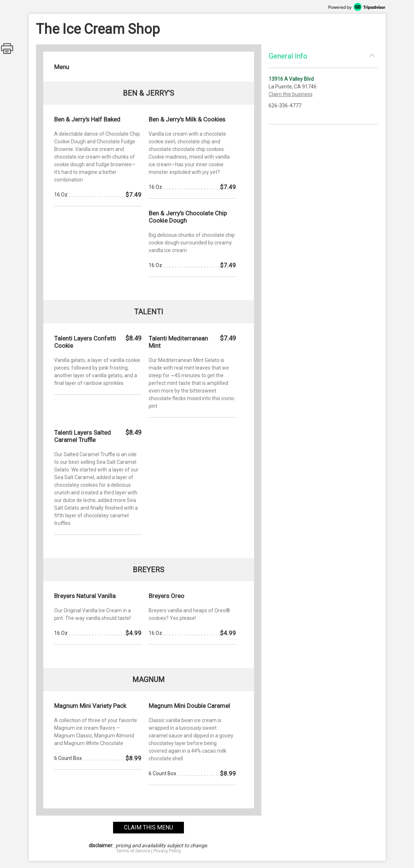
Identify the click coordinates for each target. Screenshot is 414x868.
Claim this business (291, 94)
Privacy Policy (167, 851)
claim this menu (148, 827)
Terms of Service (133, 851)
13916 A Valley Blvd (291, 79)
